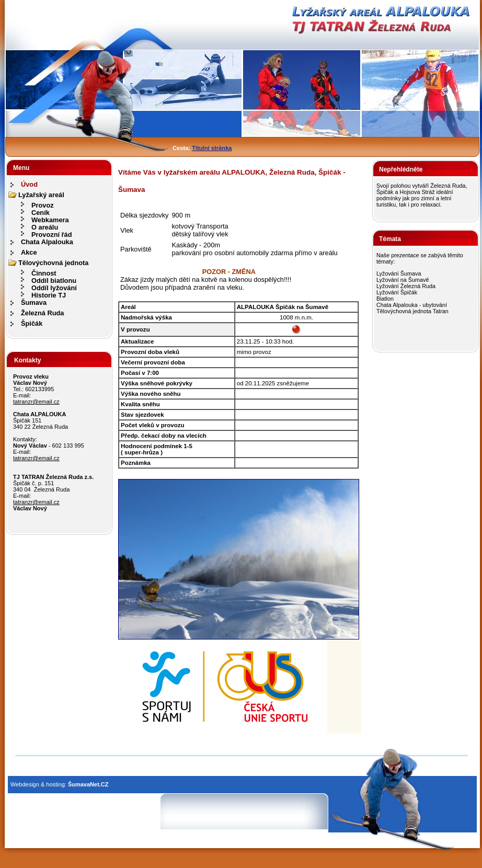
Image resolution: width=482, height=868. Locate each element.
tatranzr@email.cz (36, 402)
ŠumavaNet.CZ (88, 784)
